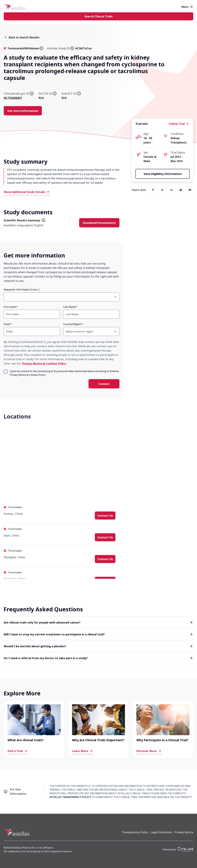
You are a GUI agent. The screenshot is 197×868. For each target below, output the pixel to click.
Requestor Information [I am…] (21, 290)
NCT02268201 (13, 98)
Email (7, 324)
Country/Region (72, 324)
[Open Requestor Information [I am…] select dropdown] (115, 297)
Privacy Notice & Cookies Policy (44, 363)
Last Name (69, 307)
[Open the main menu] (191, 7)
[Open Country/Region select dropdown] (115, 331)
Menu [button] (185, 7)
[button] (98, 622)
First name (10, 307)
